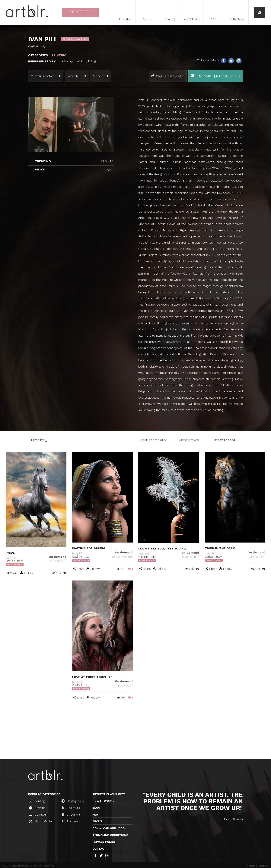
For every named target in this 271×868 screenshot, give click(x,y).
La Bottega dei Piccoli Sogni (79, 61)
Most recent (225, 440)
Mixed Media (40, 821)
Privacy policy (104, 842)
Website (73, 76)
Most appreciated (153, 440)
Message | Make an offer (216, 76)
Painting (37, 801)
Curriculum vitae (42, 76)
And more (71, 821)
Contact (99, 849)
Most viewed (189, 440)
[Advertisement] (135, 731)
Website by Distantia (257, 866)
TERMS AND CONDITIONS (110, 835)
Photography (72, 801)
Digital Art (38, 815)
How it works (103, 801)
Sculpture (71, 808)
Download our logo (108, 828)
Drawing (37, 808)
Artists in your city (109, 794)
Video (97, 76)
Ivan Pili (11, 558)
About (97, 821)
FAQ (95, 815)
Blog (96, 808)
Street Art (71, 814)
